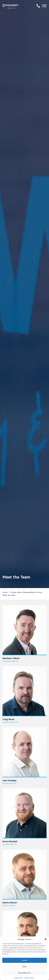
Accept (24, 960)
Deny (24, 967)
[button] (46, 939)
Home (5, 592)
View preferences (24, 973)
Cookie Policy (19, 978)
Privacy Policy (29, 978)
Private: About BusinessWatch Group (26, 592)
